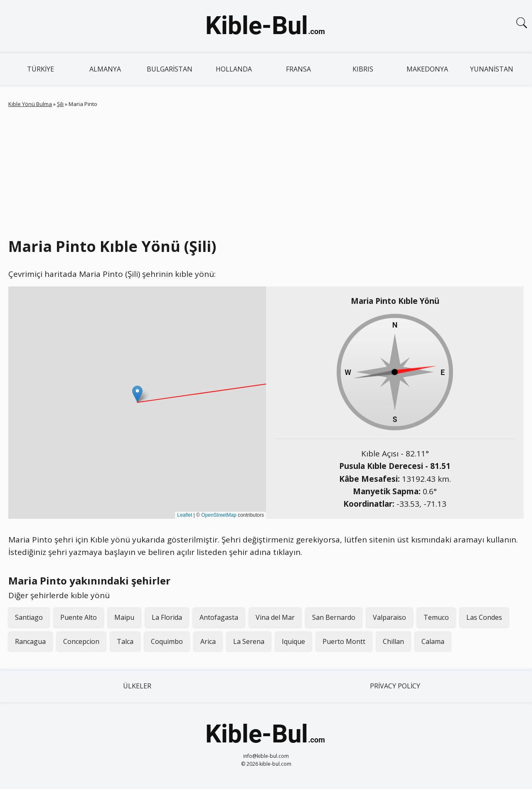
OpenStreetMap (219, 515)
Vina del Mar (275, 617)
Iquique (293, 641)
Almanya (105, 69)
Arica (208, 641)
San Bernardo (334, 617)
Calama (433, 641)
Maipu (124, 617)
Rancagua (30, 641)
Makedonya (427, 69)
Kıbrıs (363, 69)
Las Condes (484, 617)
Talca (125, 641)
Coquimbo (167, 641)
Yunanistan (492, 69)
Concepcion (81, 641)
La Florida (167, 617)
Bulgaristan (170, 69)
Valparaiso (389, 617)
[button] (137, 394)
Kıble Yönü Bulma (30, 104)
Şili (60, 104)
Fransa (298, 69)
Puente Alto (79, 617)
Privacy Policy (395, 686)
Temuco (436, 617)
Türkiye (41, 69)
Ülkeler (137, 686)
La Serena (249, 641)
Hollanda (234, 69)
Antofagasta (219, 617)
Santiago (29, 617)
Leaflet (185, 515)
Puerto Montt (344, 641)
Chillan (393, 641)
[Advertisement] (266, 171)
